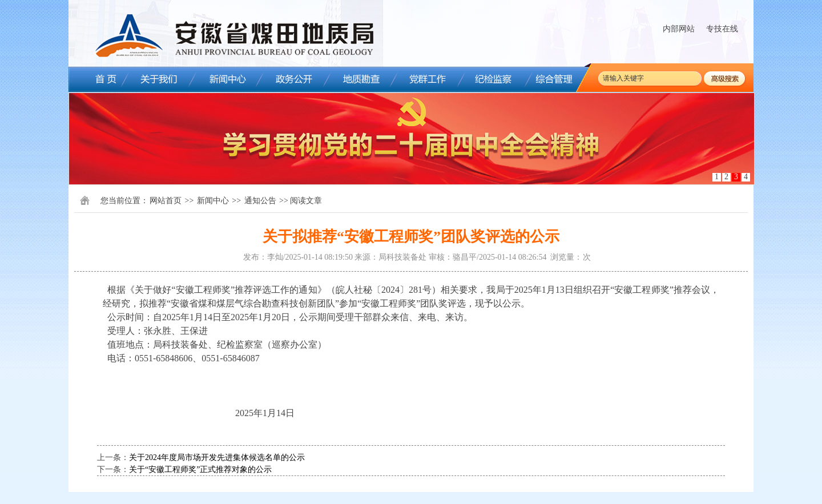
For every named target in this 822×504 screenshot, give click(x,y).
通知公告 (260, 201)
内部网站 (679, 29)
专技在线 (722, 29)
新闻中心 (213, 201)
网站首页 (166, 201)
